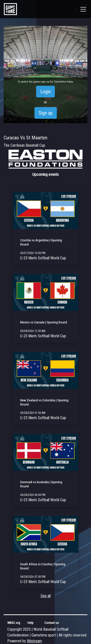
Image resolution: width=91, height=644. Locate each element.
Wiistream (34, 641)
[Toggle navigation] (83, 9)
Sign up (46, 113)
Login (45, 92)
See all (46, 596)
